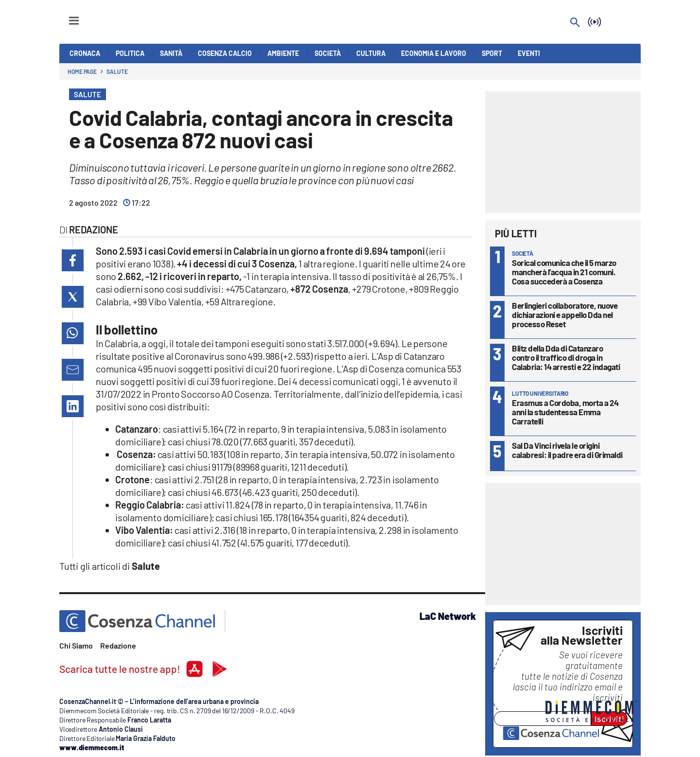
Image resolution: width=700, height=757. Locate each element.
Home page (82, 71)
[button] (73, 260)
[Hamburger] (65, 16)
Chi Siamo (76, 645)
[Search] (575, 23)
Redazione (118, 645)
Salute (117, 71)
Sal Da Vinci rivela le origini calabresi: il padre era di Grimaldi (567, 450)
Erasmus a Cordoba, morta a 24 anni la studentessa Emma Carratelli (565, 412)
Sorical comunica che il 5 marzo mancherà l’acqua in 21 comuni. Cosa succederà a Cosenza (564, 272)
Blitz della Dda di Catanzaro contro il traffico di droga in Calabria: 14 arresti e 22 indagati (566, 357)
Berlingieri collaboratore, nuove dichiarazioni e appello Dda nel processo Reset (565, 315)
